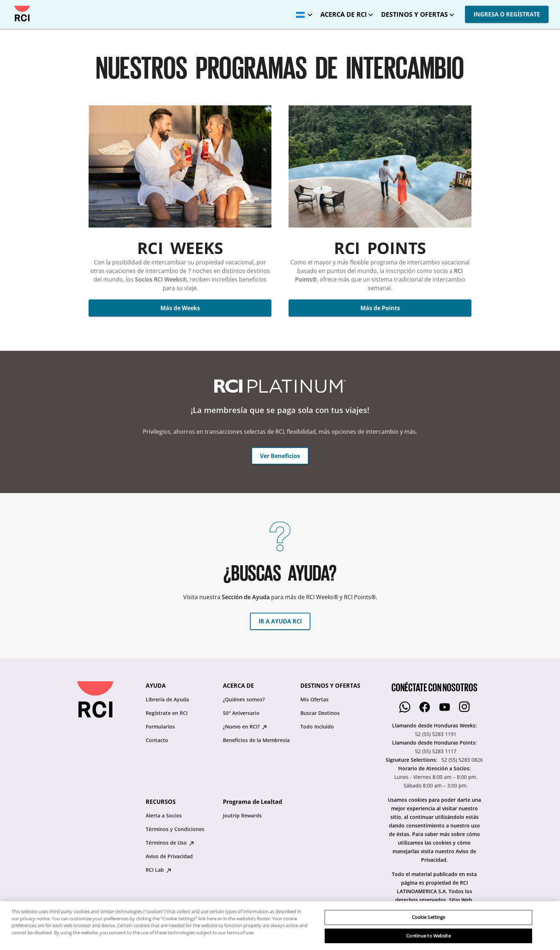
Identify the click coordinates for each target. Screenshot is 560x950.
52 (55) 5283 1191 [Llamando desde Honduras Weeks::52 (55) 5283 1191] (436, 734)
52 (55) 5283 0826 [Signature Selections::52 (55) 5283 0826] (462, 760)
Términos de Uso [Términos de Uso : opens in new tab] (170, 843)
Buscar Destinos (320, 713)
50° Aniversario (241, 713)
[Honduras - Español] (302, 12)
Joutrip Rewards (242, 815)
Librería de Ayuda (167, 699)
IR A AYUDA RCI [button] (280, 621)
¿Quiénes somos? (244, 699)
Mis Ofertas (314, 699)
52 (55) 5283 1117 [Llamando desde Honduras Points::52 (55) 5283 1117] (436, 751)
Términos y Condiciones (175, 829)
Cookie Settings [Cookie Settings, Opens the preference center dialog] (429, 938)
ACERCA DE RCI (344, 14)
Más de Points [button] (380, 308)
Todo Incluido (317, 727)
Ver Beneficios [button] (280, 456)
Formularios (160, 727)
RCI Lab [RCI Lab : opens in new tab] (158, 870)
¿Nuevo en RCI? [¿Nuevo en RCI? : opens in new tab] (245, 727)
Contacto (157, 740)
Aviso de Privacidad (169, 856)
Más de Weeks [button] (180, 308)
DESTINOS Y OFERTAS (414, 14)
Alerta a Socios (164, 815)
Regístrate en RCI (167, 713)
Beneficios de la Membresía (256, 740)
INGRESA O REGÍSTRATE (507, 14)
